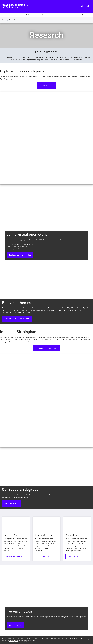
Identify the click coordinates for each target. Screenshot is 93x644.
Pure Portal (7, 523)
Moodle (73, 596)
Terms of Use (12, 633)
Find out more (73, 371)
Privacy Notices (26, 633)
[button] (6, 15)
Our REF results (12, 492)
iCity (74, 599)
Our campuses (56, 602)
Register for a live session (20, 163)
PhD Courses (39, 523)
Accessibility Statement (74, 633)
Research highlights (72, 528)
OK (88, 640)
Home (4, 20)
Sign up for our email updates (78, 619)
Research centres (10, 528)
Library (73, 602)
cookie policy (14, 641)
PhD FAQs (37, 532)
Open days (87, 596)
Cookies (59, 633)
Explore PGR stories (44, 495)
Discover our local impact (46, 256)
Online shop (42, 599)
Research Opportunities (43, 528)
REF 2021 (68, 523)
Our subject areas (55, 599)
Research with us (12, 318)
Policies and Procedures (44, 633)
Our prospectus (86, 599)
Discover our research (14, 371)
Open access (8, 532)
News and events (40, 596)
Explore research (46, 86)
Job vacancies (41, 602)
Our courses (57, 596)
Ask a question (86, 602)
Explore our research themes (17, 226)
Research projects (72, 532)
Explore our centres (44, 371)
